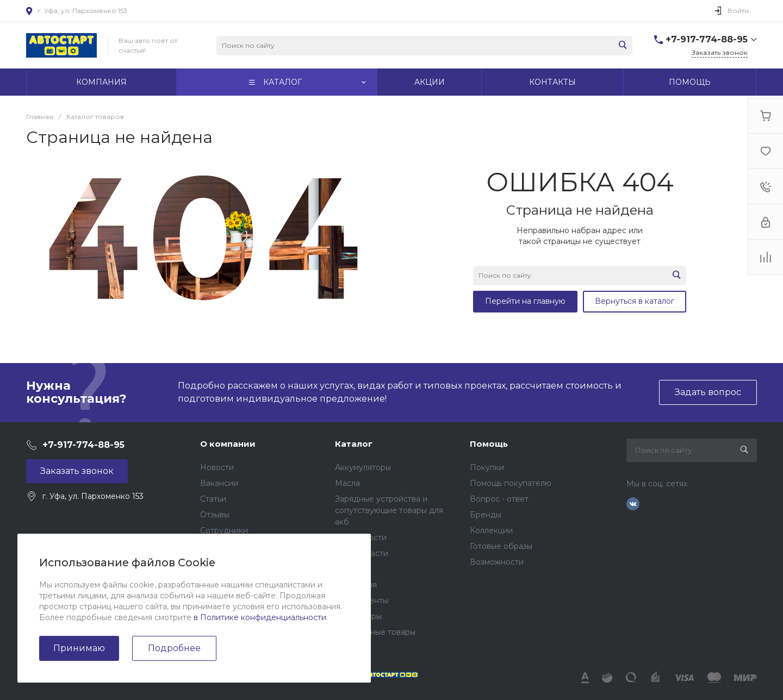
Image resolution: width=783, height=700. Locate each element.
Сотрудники (224, 530)
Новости (217, 467)
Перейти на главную (525, 301)
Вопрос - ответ (499, 499)
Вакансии (219, 483)
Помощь (489, 444)
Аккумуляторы (363, 467)
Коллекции (491, 530)
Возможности (497, 562)
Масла (347, 483)
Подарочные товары (375, 632)
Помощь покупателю (511, 483)
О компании (228, 444)
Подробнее (174, 648)
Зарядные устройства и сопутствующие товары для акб (389, 510)
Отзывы (215, 515)
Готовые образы (501, 546)
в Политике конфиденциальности (260, 617)
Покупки (487, 467)
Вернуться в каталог (635, 301)
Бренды (486, 515)
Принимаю (79, 648)
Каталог (354, 444)
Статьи (213, 499)
